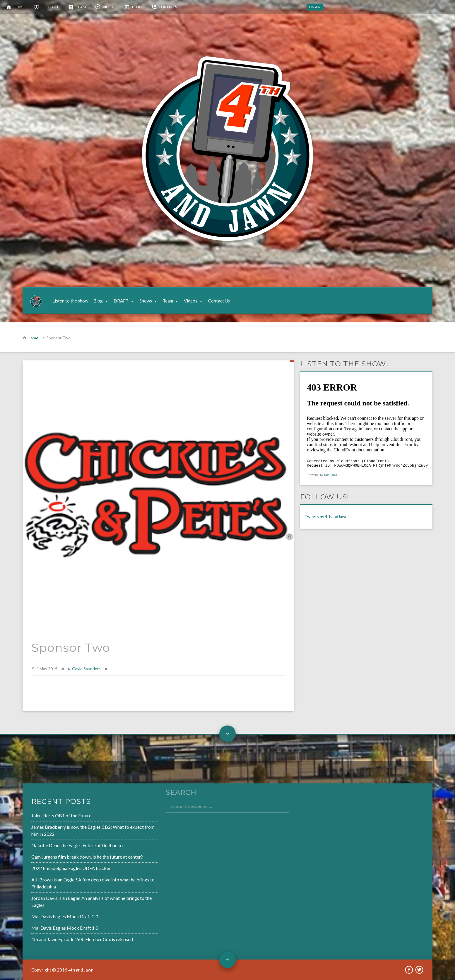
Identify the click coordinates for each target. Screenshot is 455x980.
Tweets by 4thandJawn (326, 516)
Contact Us (219, 301)
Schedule (50, 7)
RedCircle (331, 475)
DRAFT (121, 301)
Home (19, 7)
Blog (137, 7)
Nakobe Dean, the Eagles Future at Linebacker (59, 846)
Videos (109, 7)
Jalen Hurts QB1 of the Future (44, 818)
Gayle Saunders (86, 669)
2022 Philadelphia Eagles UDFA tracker (53, 868)
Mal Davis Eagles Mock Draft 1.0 (47, 925)
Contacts (168, 7)
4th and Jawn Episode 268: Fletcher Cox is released (64, 936)
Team (81, 7)
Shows (146, 301)
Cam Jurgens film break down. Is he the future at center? (68, 857)
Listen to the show (70, 301)
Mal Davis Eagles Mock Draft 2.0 (47, 914)
